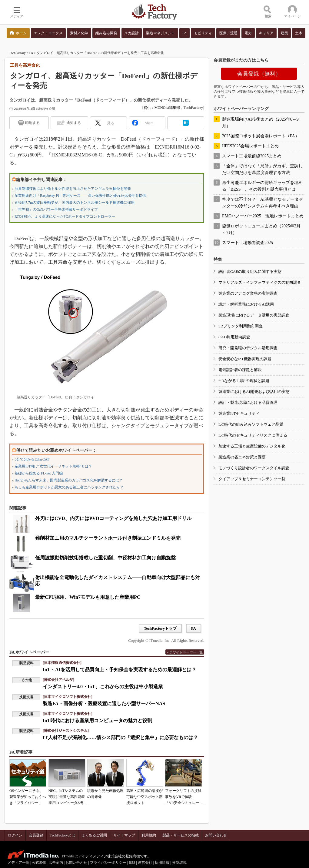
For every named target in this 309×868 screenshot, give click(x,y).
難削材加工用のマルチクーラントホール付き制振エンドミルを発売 (108, 538)
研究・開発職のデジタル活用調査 (248, 348)
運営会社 (145, 863)
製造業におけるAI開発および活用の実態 (254, 392)
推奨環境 (179, 863)
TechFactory (17, 53)
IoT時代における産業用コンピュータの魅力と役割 (97, 721)
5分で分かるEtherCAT (32, 459)
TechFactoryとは (62, 835)
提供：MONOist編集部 (162, 108)
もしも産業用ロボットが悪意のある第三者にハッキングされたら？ (69, 487)
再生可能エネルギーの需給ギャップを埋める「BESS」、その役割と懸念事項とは (262, 186)
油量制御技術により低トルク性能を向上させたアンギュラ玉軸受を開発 (73, 189)
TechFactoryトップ (160, 628)
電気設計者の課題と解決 (240, 370)
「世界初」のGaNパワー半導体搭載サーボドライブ (56, 209)
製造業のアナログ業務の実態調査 (248, 293)
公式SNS (39, 863)
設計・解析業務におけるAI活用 (246, 304)
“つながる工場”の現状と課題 (244, 381)
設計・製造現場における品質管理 (248, 402)
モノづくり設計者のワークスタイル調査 (254, 468)
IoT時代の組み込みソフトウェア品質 (251, 424)
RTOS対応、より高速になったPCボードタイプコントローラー (65, 216)
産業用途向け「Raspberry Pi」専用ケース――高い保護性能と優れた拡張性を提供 (80, 196)
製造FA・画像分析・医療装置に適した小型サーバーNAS (104, 704)
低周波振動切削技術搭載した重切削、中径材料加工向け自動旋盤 (105, 558)
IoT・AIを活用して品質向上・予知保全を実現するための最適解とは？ (120, 670)
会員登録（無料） (259, 74)
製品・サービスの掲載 (181, 835)
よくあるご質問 (94, 835)
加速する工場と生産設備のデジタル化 (252, 446)
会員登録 (36, 835)
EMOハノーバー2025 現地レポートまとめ (263, 216)
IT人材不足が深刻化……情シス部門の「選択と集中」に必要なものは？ (120, 737)
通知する (74, 123)
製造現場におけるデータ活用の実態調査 (254, 315)
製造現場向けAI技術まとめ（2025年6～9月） (260, 123)
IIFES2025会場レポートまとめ (250, 146)
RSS (132, 863)
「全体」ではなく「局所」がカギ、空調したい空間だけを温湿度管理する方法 (262, 169)
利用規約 (149, 835)
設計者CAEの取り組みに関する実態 (250, 271)
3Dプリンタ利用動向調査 (241, 326)
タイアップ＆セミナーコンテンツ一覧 (252, 479)
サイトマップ (124, 835)
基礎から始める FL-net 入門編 (39, 473)
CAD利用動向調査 (234, 337)
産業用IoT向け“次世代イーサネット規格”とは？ (53, 466)
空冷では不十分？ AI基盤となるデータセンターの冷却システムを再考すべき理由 (262, 203)
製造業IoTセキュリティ (239, 413)
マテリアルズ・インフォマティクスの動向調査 (260, 282)
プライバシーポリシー (108, 863)
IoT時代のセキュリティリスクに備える (253, 435)
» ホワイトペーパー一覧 (185, 652)
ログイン (15, 835)
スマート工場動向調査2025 (248, 243)
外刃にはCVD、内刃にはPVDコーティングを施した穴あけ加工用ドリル (113, 518)
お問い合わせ (216, 835)
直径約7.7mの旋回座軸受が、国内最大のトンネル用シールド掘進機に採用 (75, 203)
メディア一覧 (18, 863)
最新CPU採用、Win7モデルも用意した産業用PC (88, 597)
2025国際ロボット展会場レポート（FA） (261, 136)
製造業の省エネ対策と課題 (242, 457)
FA (31, 53)
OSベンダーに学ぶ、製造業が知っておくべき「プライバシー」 (28, 797)
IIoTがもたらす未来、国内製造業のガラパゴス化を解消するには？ (69, 480)
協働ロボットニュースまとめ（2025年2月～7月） (261, 229)
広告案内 (56, 863)
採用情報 (162, 863)
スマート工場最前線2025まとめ (252, 156)
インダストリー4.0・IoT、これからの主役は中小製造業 (103, 687)
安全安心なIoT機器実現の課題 (245, 359)
